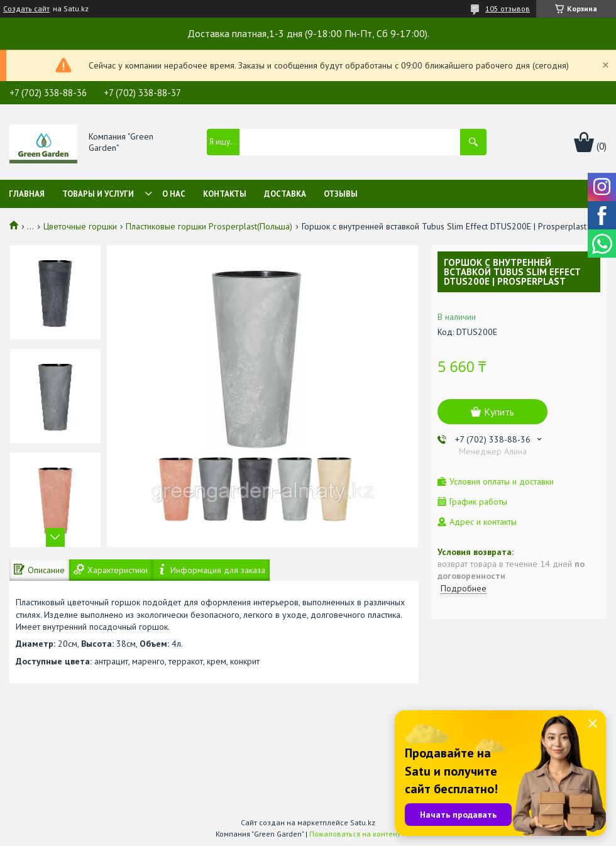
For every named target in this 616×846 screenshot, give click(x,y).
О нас (174, 194)
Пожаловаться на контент (355, 834)
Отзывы (341, 194)
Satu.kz (363, 822)
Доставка (285, 194)
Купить (499, 412)
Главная (27, 194)
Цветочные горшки (80, 226)
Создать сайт (26, 9)
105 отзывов (508, 8)
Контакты (225, 194)
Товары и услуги (98, 194)
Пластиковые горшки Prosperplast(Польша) (209, 226)
